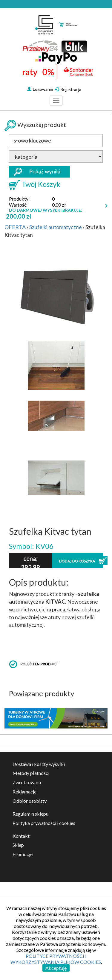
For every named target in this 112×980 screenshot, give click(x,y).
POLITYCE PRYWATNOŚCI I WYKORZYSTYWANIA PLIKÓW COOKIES (56, 959)
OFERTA (15, 227)
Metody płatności (31, 773)
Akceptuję (56, 968)
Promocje (23, 854)
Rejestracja (68, 89)
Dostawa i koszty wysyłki (39, 764)
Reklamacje (24, 792)
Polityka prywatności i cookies (44, 823)
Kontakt (21, 836)
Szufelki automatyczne (56, 227)
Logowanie (40, 89)
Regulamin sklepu (30, 814)
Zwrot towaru (27, 782)
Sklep (18, 845)
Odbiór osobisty (30, 801)
